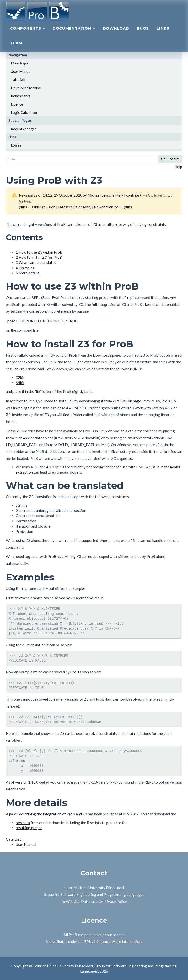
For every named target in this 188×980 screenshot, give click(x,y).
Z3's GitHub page (127, 401)
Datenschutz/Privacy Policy (104, 901)
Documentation (74, 33)
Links (163, 33)
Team (16, 48)
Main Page (20, 63)
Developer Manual (26, 88)
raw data (23, 823)
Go (163, 159)
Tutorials (18, 79)
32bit (20, 377)
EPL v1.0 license (97, 941)
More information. (127, 941)
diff (23, 207)
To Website (70, 901)
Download (116, 33)
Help (178, 167)
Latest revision (70, 207)
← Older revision (41, 207)
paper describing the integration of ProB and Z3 (48, 814)
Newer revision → (109, 207)
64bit (20, 383)
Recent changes (24, 129)
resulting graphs (29, 828)
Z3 (95, 224)
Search (175, 159)
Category (14, 839)
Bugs (143, 33)
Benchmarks (21, 96)
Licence (17, 104)
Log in (16, 145)
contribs (133, 195)
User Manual (21, 71)
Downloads (102, 355)
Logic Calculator (24, 112)
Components (27, 33)
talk (120, 195)
